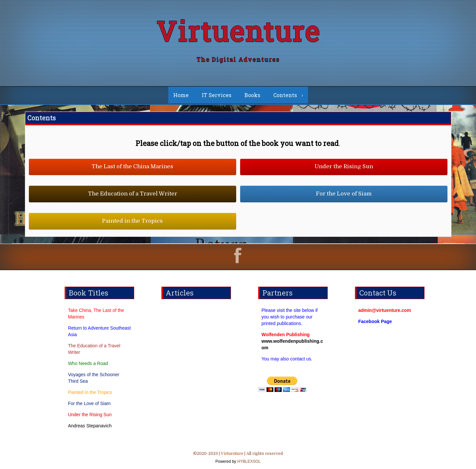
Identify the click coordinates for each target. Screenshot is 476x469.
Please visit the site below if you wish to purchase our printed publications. (290, 317)
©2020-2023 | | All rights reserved (238, 458)
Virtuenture (238, 31)
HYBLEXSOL (248, 461)
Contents (285, 95)
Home (181, 95)
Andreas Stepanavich (90, 426)
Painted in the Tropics (90, 392)
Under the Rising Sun (90, 415)
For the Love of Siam (89, 403)
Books (252, 95)
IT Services (217, 95)
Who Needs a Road (88, 363)
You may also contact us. (287, 359)
